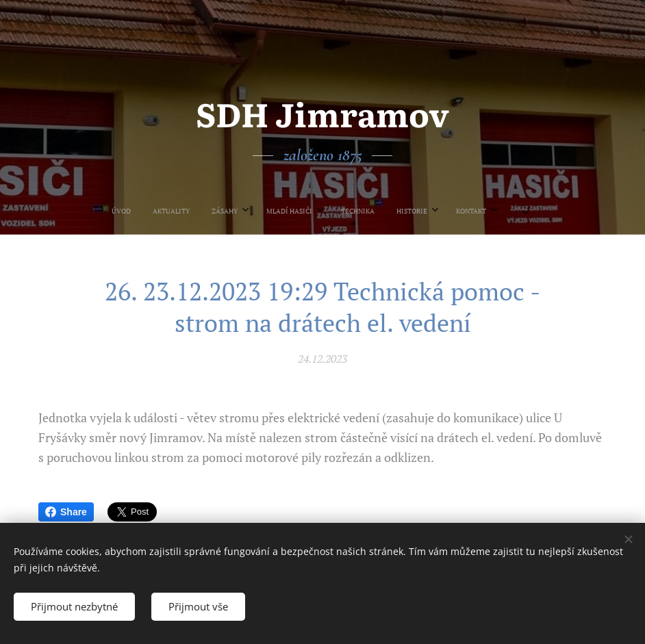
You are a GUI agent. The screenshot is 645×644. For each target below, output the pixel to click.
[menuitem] (238, 211)
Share (66, 512)
